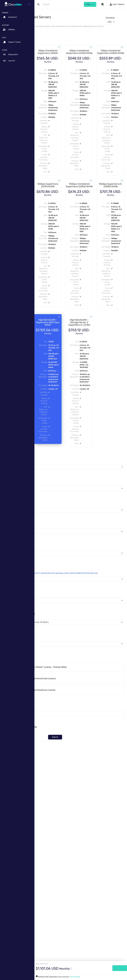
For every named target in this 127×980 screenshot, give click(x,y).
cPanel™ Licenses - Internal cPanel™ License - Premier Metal (72, 865)
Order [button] (90, 4)
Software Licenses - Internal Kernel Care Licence (67, 877)
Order (110, 968)
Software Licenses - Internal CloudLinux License (67, 888)
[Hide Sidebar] (29, 4)
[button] (102, 4)
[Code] (52, 935)
